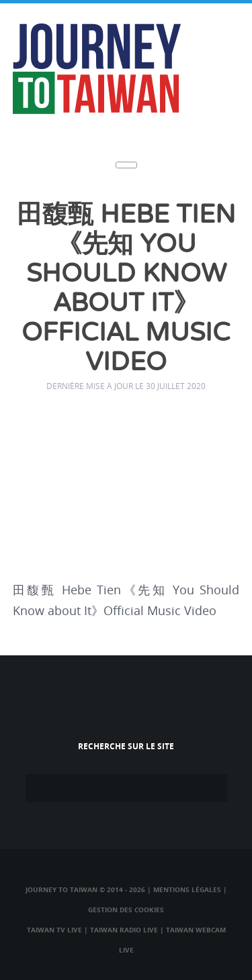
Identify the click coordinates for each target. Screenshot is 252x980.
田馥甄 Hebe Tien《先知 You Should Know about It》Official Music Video (126, 289)
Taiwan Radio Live (124, 930)
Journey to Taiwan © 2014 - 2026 (85, 889)
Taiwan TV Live (54, 930)
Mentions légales (187, 889)
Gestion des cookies (126, 910)
